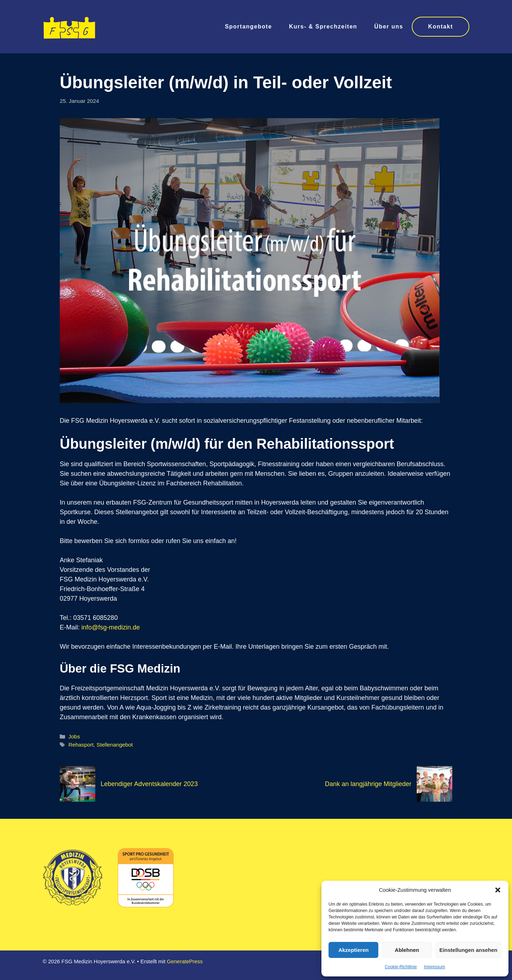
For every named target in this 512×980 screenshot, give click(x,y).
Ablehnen (407, 950)
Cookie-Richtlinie (401, 967)
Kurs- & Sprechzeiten (323, 27)
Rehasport (81, 745)
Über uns (389, 27)
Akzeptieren (354, 950)
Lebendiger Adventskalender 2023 (149, 784)
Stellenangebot (115, 745)
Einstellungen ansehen (468, 950)
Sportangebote (248, 27)
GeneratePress (185, 961)
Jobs (74, 736)
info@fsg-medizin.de (111, 627)
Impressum (434, 967)
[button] (498, 890)
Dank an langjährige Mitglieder (368, 784)
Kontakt (441, 27)
